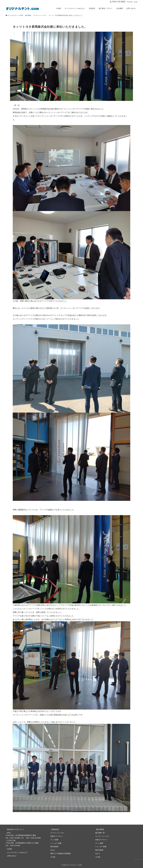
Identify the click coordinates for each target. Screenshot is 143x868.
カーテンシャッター (57, 833)
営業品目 (55, 829)
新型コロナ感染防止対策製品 (61, 853)
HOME (10, 849)
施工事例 (100, 829)
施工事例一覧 (100, 833)
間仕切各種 (54, 847)
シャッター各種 (56, 843)
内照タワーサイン (57, 836)
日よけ (53, 850)
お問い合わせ (12, 856)
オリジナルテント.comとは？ (17, 852)
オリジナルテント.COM (74, 865)
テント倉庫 (54, 840)
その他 (53, 857)
